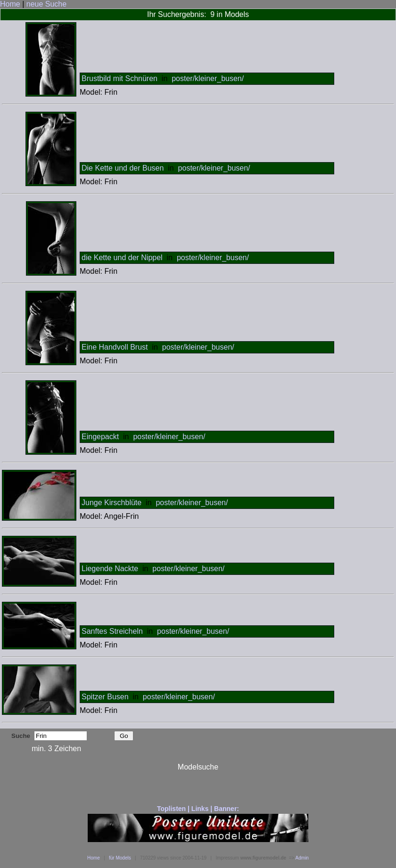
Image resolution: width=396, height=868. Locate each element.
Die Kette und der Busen (123, 168)
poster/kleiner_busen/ (208, 78)
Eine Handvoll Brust (115, 347)
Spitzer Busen (105, 697)
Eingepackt (100, 437)
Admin (302, 858)
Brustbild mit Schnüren (120, 78)
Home (10, 4)
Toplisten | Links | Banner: (198, 809)
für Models (120, 858)
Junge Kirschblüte (111, 503)
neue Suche (46, 4)
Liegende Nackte (110, 569)
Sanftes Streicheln (112, 631)
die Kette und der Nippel (122, 258)
